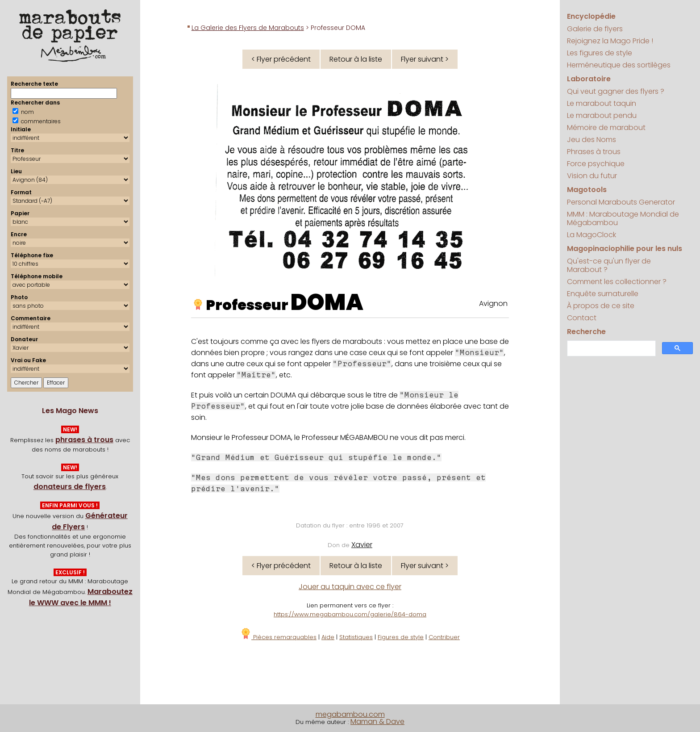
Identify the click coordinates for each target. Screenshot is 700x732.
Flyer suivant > (425, 59)
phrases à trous (84, 440)
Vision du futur (592, 176)
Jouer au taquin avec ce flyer (350, 587)
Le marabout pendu (602, 115)
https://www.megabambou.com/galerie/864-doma (350, 614)
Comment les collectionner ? (617, 282)
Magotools (587, 190)
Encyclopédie (591, 16)
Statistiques (356, 637)
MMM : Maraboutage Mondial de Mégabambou (623, 218)
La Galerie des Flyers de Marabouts (248, 28)
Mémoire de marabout (606, 128)
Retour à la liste (356, 59)
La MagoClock (592, 235)
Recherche (586, 332)
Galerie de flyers (595, 29)
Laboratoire (589, 79)
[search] (610, 349)
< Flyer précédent (281, 59)
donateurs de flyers (70, 487)
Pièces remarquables (278, 637)
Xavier (362, 545)
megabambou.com (350, 714)
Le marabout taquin (602, 103)
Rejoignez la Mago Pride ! (610, 41)
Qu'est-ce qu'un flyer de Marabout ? (609, 265)
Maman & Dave (377, 722)
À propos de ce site (601, 306)
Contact (582, 318)
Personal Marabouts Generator (621, 202)
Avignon (493, 303)
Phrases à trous (594, 152)
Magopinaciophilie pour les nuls (625, 249)
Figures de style (401, 637)
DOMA (327, 302)
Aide (328, 637)
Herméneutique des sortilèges (619, 65)
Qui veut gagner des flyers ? (616, 91)
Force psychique (596, 164)
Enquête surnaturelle (603, 294)
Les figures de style (600, 53)
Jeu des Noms (592, 140)
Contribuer (444, 637)
